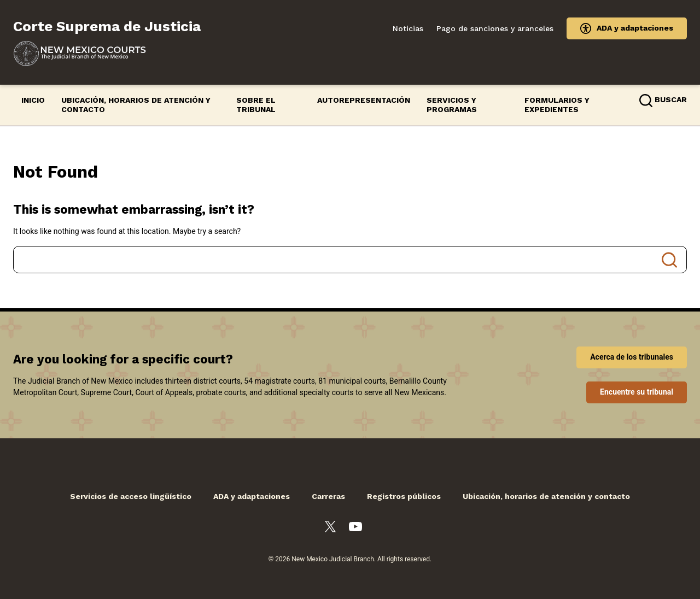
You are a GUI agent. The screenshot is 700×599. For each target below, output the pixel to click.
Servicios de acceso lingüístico (131, 496)
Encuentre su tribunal (637, 392)
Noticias (408, 28)
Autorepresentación (364, 100)
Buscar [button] (671, 99)
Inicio (33, 100)
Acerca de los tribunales (632, 357)
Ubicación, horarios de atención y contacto (136, 105)
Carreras (328, 496)
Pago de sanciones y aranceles (495, 28)
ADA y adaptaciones (635, 28)
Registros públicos (404, 496)
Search (669, 260)
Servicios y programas (452, 105)
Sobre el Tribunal (256, 105)
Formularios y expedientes (557, 105)
